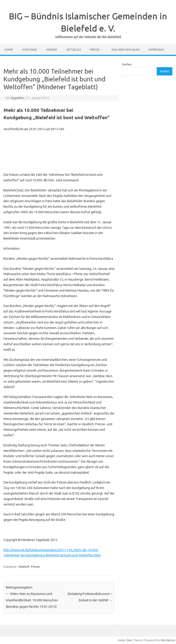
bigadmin (18, 98)
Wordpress (168, 640)
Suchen (127, 64)
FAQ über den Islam (126, 50)
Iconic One (125, 640)
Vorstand (29, 50)
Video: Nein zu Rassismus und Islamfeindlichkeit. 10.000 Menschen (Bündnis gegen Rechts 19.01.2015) (32, 600)
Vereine (52, 50)
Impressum (156, 50)
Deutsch (24, 567)
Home (9, 50)
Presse (95, 50)
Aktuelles (74, 50)
